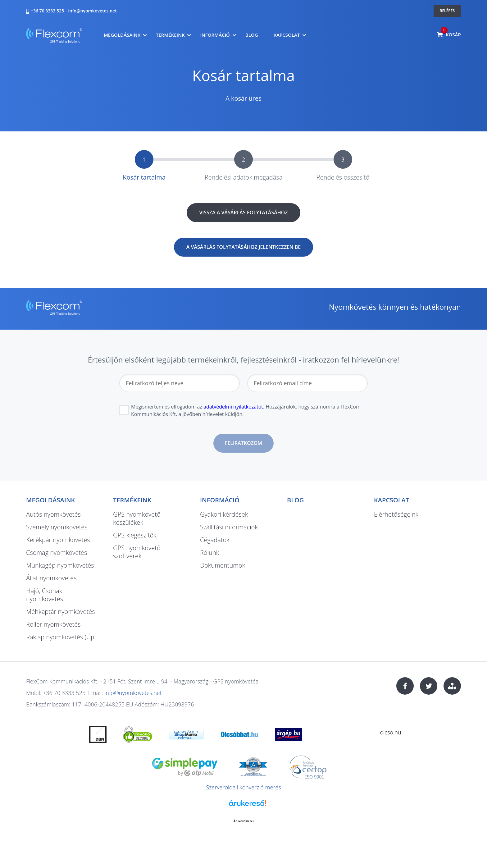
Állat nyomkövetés (51, 578)
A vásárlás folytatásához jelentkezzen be (244, 247)
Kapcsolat (287, 35)
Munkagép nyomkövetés (60, 565)
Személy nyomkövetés (57, 527)
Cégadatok (215, 540)
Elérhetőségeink (396, 514)
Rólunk (209, 553)
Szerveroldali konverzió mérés (243, 787)
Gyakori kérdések (224, 514)
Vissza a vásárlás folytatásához (243, 212)
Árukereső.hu (243, 821)
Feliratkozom (243, 443)
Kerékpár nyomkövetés (58, 540)
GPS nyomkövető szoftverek (137, 552)
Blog (252, 35)
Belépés (447, 11)
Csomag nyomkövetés (57, 553)
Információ (215, 35)
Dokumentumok (223, 565)
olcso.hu (391, 732)
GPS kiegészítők (135, 535)
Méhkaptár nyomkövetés (60, 612)
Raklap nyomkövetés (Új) (60, 637)
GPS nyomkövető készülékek (137, 518)
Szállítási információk (229, 527)
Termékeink (170, 35)
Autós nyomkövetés (53, 514)
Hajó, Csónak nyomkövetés (45, 595)
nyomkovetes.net (54, 37)
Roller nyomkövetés (53, 624)
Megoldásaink (122, 35)
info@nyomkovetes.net (93, 11)
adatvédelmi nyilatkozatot (233, 407)
